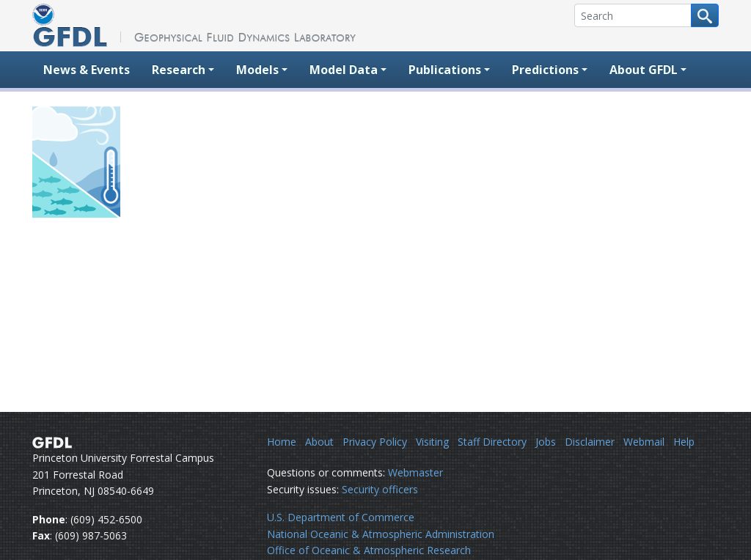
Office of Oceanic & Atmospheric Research (369, 550)
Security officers (380, 489)
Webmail (644, 442)
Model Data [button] (344, 70)
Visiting (432, 442)
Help (684, 442)
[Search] (633, 15)
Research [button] (179, 70)
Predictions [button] (545, 70)
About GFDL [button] (644, 70)
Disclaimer (590, 442)
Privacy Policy (375, 442)
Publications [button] (445, 70)
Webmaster (415, 472)
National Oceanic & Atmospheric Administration (381, 534)
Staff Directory (492, 442)
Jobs (546, 442)
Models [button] (257, 70)
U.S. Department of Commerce (341, 517)
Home (282, 442)
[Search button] (705, 15)
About (319, 442)
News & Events (87, 70)
